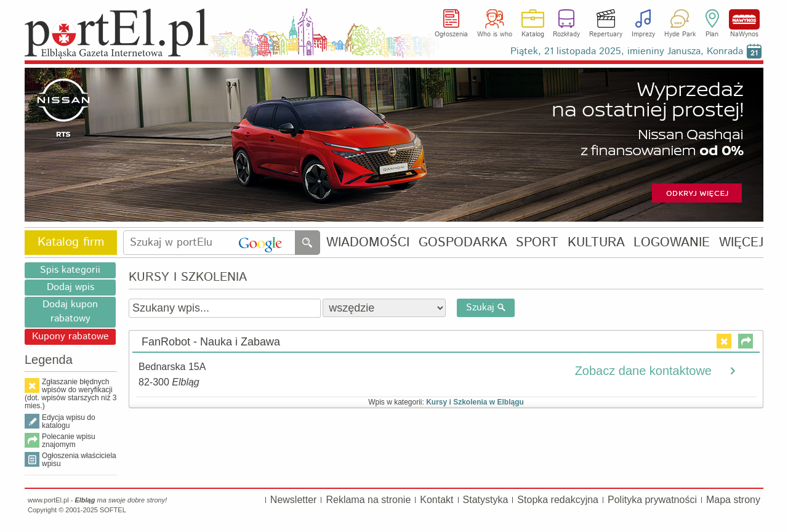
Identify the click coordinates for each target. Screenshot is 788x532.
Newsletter (294, 500)
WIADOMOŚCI (368, 243)
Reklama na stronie (368, 500)
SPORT (537, 243)
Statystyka (486, 500)
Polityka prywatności (652, 500)
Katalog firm (71, 242)
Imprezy (643, 34)
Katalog (533, 34)
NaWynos (744, 19)
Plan (712, 34)
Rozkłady (566, 34)
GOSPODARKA (463, 243)
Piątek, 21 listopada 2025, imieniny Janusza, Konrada (627, 51)
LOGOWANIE (672, 243)
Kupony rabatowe (70, 337)
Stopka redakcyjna (558, 500)
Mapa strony (733, 500)
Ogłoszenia (451, 34)
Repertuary (606, 34)
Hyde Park (680, 34)
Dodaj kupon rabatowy (70, 312)
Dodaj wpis (70, 287)
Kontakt (436, 500)
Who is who (495, 34)
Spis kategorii (70, 270)
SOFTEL (113, 510)
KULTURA (596, 243)
